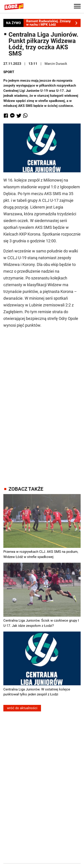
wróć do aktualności (22, 708)
